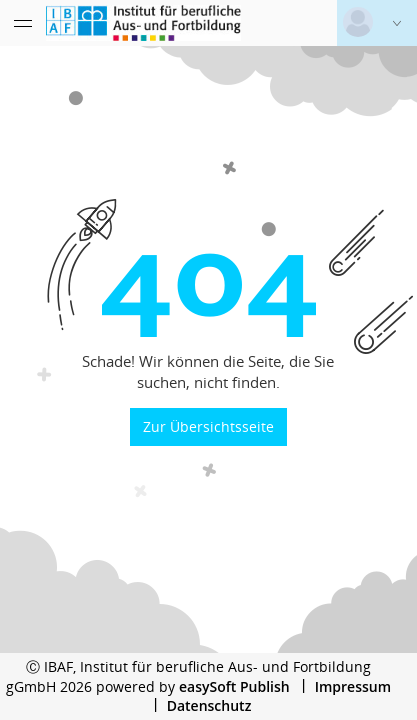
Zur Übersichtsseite (208, 426)
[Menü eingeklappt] (23, 23)
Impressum (353, 686)
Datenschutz (209, 705)
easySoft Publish (234, 686)
